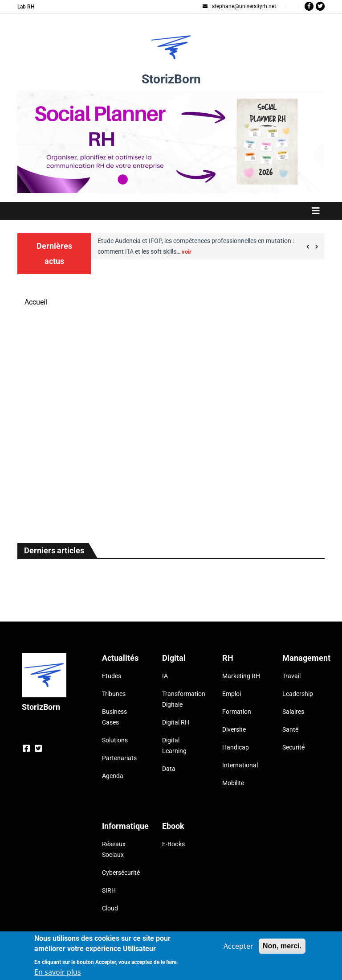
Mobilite (233, 783)
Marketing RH (241, 676)
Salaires (293, 712)
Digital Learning (174, 745)
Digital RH (176, 722)
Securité (293, 747)
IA (165, 676)
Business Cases (114, 717)
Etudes (112, 676)
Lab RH (26, 7)
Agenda (113, 776)
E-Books (173, 844)
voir (187, 252)
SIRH (109, 890)
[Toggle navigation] (171, 211)
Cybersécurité (121, 873)
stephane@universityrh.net (239, 6)
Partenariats (119, 758)
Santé (290, 729)
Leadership (298, 694)
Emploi (232, 694)
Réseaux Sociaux (114, 849)
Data (169, 769)
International (240, 765)
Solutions (115, 740)
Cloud (110, 908)
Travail (291, 676)
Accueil (36, 302)
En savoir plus (58, 972)
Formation (237, 712)
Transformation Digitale (181, 699)
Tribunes (114, 694)
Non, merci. (282, 946)
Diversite (234, 729)
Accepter (238, 946)
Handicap (236, 747)
